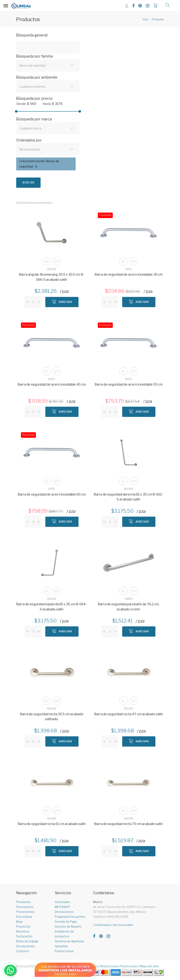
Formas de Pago (66, 922)
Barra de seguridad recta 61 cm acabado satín (52, 824)
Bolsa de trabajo (27, 941)
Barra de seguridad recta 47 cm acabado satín (129, 714)
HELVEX (52, 269)
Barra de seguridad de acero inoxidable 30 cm (129, 274)
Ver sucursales (123, 925)
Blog (19, 922)
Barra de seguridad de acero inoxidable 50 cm (129, 384)
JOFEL (128, 269)
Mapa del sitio (149, 966)
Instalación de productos (64, 934)
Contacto (23, 951)
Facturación (24, 936)
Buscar (28, 183)
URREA (129, 599)
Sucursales (62, 902)
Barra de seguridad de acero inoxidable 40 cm (52, 384)
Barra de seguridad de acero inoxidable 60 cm (52, 494)
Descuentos (25, 907)
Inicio (145, 19)
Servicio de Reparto (68, 926)
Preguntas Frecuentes (70, 917)
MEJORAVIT (63, 907)
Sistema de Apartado (69, 941)
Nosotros (23, 931)
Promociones (25, 912)
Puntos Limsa (64, 951)
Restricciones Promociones (119, 966)
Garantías (61, 946)
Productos (158, 19)
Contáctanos (102, 925)
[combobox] (48, 65)
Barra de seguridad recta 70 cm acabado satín (128, 824)
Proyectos (23, 926)
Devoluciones (26, 946)
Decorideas (24, 917)
